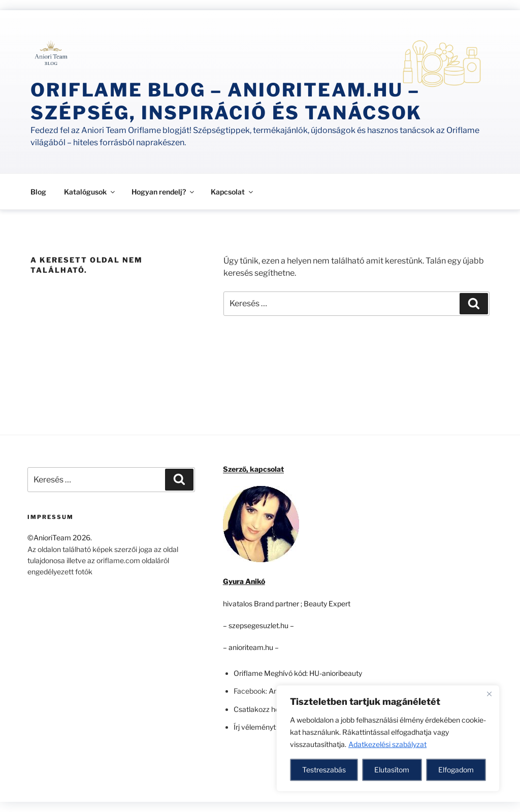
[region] (388, 738)
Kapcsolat (233, 192)
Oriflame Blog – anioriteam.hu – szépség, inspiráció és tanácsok (226, 101)
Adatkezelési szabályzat (387, 744)
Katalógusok (90, 192)
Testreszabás (324, 770)
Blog (38, 192)
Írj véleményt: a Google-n (274, 727)
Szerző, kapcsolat (253, 469)
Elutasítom (392, 770)
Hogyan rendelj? (164, 192)
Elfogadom (456, 770)
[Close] (489, 694)
